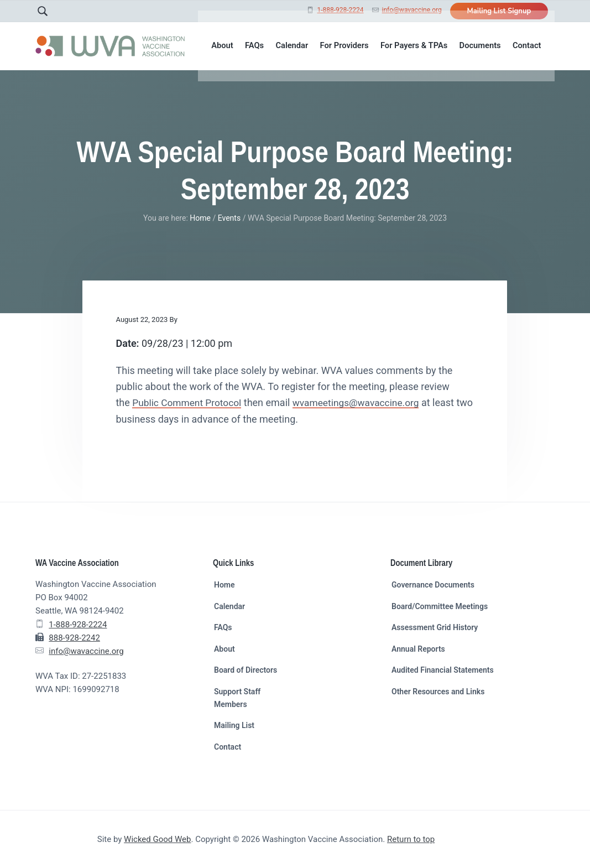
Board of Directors (246, 670)
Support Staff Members (237, 698)
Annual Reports (418, 649)
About (224, 649)
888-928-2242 (74, 638)
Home (224, 585)
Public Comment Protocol (189, 402)
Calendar (229, 606)
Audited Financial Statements (443, 670)
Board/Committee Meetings (440, 606)
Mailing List (234, 725)
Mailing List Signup (499, 11)
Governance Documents (433, 585)
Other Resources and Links (438, 692)
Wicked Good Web (157, 839)
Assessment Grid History (435, 627)
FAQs (223, 627)
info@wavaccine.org (412, 10)
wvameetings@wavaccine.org (363, 402)
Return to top (411, 839)
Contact (228, 747)
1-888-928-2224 (340, 10)
